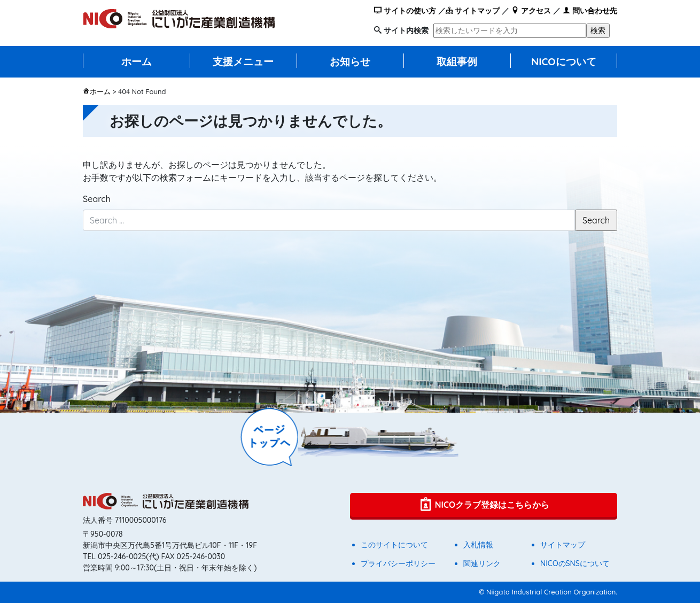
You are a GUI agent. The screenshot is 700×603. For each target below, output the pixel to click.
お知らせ (350, 61)
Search (97, 199)
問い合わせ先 (590, 11)
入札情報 (478, 545)
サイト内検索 (406, 30)
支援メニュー (243, 61)
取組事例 (457, 61)
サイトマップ (473, 11)
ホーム (137, 61)
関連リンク (482, 563)
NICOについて (564, 61)
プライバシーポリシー (398, 563)
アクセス (531, 11)
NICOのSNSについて (575, 563)
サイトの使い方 (405, 11)
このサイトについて (394, 545)
